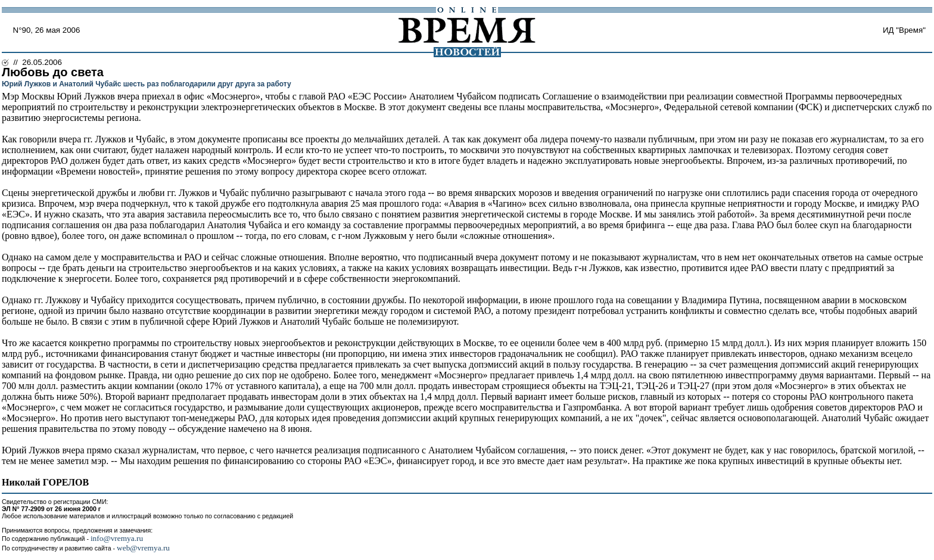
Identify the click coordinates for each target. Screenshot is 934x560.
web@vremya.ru (143, 548)
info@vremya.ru (117, 538)
